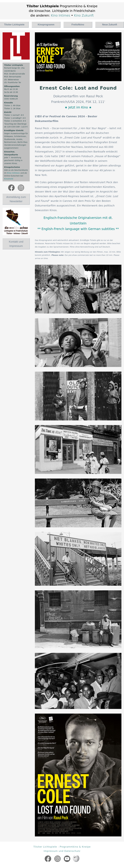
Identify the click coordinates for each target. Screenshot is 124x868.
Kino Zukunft (84, 16)
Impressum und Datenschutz (62, 851)
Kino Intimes (61, 16)
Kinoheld (9, 179)
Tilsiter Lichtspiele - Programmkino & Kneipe (62, 847)
